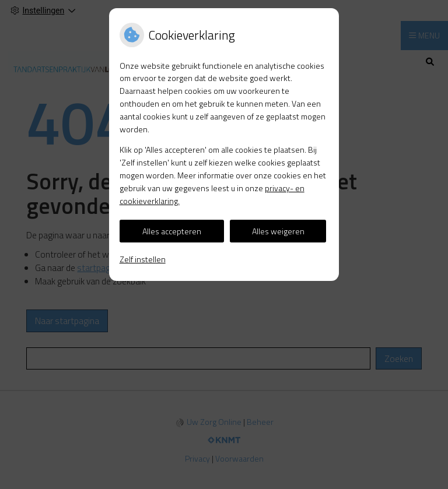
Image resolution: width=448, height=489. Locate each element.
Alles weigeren (278, 231)
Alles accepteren (172, 231)
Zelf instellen (143, 259)
